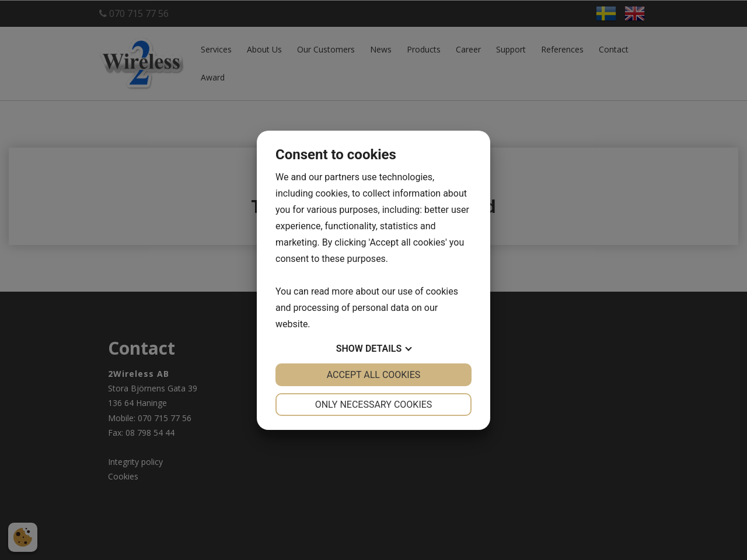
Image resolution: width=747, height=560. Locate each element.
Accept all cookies (374, 375)
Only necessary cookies (374, 405)
